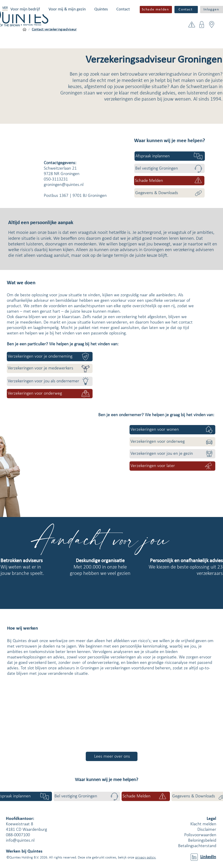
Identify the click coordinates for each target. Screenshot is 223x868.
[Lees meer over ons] (112, 756)
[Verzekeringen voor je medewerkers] (50, 368)
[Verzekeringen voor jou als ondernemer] (50, 381)
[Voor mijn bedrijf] (25, 30)
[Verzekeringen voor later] (172, 466)
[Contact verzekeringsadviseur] (54, 30)
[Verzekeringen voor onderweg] (50, 394)
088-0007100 (18, 835)
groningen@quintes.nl (64, 185)
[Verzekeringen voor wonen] (172, 430)
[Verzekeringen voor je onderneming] (50, 357)
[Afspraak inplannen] (170, 156)
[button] (25, 9)
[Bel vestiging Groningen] (169, 168)
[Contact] (186, 10)
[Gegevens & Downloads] (169, 193)
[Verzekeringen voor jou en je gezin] (172, 454)
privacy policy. (146, 858)
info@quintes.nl (20, 841)
